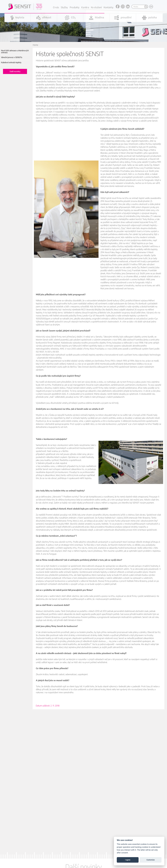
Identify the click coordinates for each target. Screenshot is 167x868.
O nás (56, 7)
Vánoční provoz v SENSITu (12, 57)
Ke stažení (96, 7)
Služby (64, 7)
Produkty (75, 7)
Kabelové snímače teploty (11, 62)
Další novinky (15, 71)
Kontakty (108, 7)
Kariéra (85, 7)
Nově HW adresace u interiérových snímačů (15, 52)
